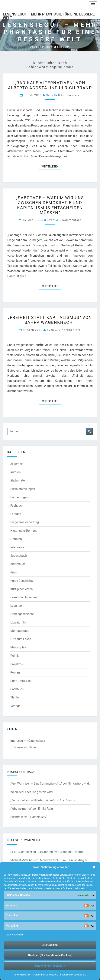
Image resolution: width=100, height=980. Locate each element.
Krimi (14, 572)
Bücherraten (18, 480)
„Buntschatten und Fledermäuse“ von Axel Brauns (43, 800)
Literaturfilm (18, 622)
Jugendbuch (19, 556)
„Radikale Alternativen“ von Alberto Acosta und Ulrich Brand (50, 85)
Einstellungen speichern (50, 966)
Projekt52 (17, 664)
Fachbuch (17, 505)
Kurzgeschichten (21, 589)
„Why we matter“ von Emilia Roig (32, 809)
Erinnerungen (19, 497)
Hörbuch (16, 539)
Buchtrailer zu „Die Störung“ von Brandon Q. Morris (51, 852)
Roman (15, 672)
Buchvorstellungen (23, 489)
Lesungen (17, 606)
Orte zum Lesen (21, 639)
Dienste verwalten (15, 935)
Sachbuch (17, 689)
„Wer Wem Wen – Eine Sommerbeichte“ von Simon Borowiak (50, 783)
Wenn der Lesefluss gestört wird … (33, 792)
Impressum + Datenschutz (45, 975)
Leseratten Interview (24, 597)
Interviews (17, 547)
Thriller (15, 697)
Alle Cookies (50, 945)
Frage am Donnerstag (25, 522)
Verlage (15, 706)
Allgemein (17, 464)
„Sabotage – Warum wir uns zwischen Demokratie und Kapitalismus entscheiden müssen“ (50, 205)
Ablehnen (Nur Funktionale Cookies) (50, 955)
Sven (50, 95)
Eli (12, 852)
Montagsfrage (20, 631)
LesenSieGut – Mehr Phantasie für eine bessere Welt (49, 15)
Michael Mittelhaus (23, 860)
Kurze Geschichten (23, 581)
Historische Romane (24, 531)
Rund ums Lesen (21, 681)
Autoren (16, 472)
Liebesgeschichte (22, 614)
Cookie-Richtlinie (22, 975)
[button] (94, 867)
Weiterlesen (51, 166)
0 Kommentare (69, 95)
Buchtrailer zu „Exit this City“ (29, 817)
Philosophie (18, 647)
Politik (15, 656)
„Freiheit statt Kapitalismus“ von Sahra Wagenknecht (50, 320)
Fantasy (16, 514)
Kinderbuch (18, 564)
